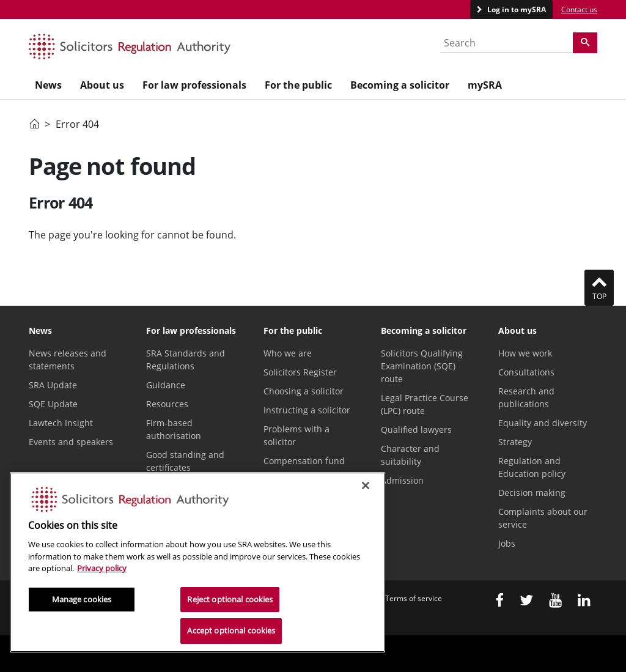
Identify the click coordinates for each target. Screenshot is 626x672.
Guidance (166, 385)
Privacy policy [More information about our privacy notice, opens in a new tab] (102, 568)
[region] (197, 562)
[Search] (585, 43)
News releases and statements (68, 360)
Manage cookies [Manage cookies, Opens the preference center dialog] (82, 599)
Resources (167, 404)
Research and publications (526, 397)
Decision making (532, 493)
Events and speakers (71, 442)
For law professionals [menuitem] (194, 85)
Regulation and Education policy (532, 467)
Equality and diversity (543, 423)
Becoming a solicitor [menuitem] (400, 85)
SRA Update (53, 385)
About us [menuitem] (102, 85)
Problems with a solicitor (296, 435)
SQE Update (53, 404)
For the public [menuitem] (298, 85)
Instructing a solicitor (307, 410)
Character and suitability (410, 455)
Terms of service (414, 598)
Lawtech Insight (61, 423)
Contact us (579, 9)
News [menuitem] (48, 85)
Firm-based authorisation (174, 429)
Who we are (288, 353)
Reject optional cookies (230, 599)
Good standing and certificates (185, 461)
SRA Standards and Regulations (186, 360)
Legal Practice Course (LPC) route (425, 404)
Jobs (507, 543)
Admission (402, 480)
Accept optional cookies (231, 630)
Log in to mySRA (516, 9)
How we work (525, 353)
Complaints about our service (543, 518)
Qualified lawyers (416, 430)
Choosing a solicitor (304, 391)
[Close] (366, 486)
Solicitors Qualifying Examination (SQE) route (422, 366)
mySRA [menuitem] (485, 85)
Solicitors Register (300, 372)
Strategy (515, 442)
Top (599, 287)
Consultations (526, 372)
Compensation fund (304, 461)
